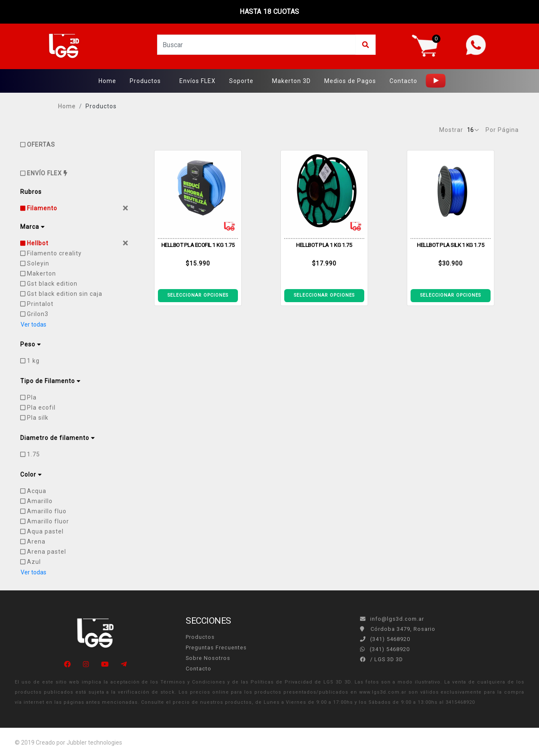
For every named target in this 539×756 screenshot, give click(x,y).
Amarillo (36, 501)
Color (31, 475)
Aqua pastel (42, 531)
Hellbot (34, 243)
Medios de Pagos (350, 81)
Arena (33, 542)
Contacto (403, 81)
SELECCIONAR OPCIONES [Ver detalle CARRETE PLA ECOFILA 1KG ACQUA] (324, 295)
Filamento (39, 208)
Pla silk (34, 418)
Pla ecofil (38, 407)
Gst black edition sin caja (61, 294)
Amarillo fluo (43, 511)
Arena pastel (43, 552)
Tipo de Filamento (50, 381)
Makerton (38, 273)
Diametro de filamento (57, 438)
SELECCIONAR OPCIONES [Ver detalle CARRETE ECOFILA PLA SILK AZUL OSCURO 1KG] (451, 295)
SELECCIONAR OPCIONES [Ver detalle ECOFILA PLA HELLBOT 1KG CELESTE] (198, 295)
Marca (32, 227)
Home (107, 81)
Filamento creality (51, 253)
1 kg (30, 361)
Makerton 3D (291, 81)
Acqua (33, 491)
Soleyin (35, 263)
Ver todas (33, 324)
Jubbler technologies (94, 743)
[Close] (125, 208)
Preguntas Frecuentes (216, 647)
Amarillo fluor (45, 521)
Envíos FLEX (197, 81)
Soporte (241, 81)
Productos (145, 81)
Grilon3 (34, 314)
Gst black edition (49, 284)
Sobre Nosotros (208, 658)
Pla (28, 397)
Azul (31, 562)
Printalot (37, 304)
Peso (31, 344)
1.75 (30, 454)
